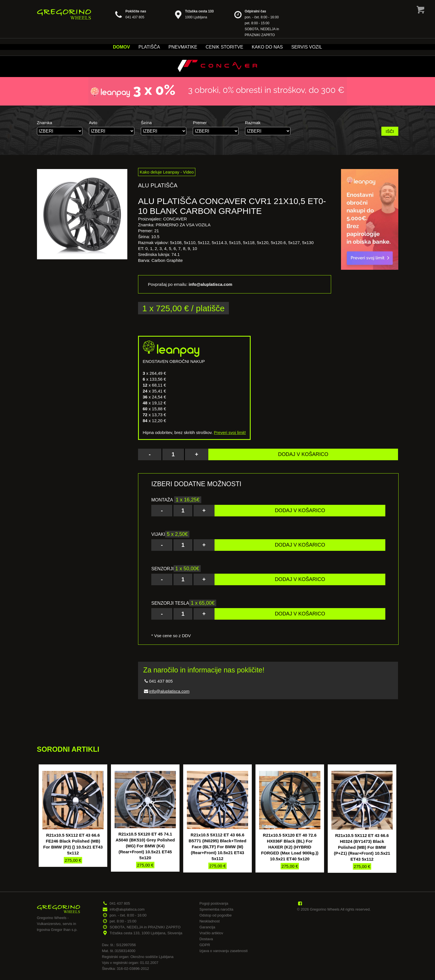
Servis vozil (307, 47)
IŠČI (390, 131)
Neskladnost (209, 921)
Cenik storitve (225, 47)
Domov (121, 47)
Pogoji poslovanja (214, 903)
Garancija (207, 927)
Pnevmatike (183, 47)
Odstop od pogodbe (215, 915)
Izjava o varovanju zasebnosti (223, 951)
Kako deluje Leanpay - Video (167, 172)
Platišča (149, 47)
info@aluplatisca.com (169, 691)
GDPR (205, 945)
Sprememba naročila (216, 909)
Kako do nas (267, 47)
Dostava (206, 939)
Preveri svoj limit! (230, 432)
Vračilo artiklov (211, 933)
